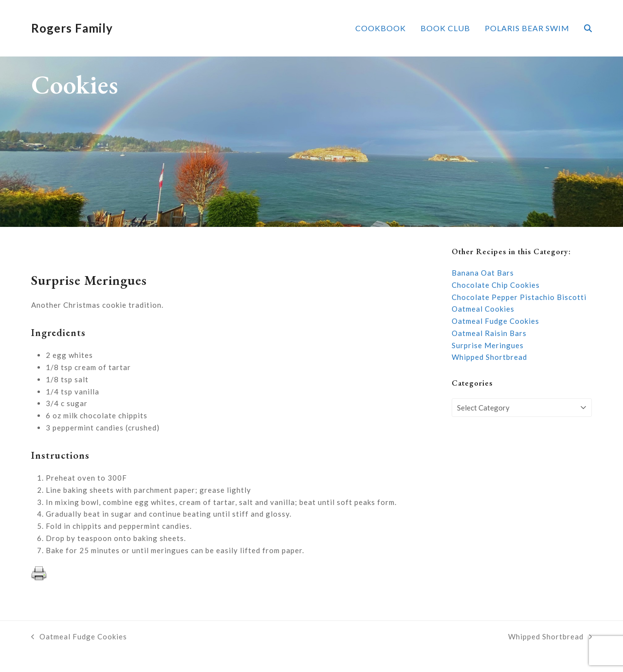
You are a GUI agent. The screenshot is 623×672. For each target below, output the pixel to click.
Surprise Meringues (488, 345)
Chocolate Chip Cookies (496, 285)
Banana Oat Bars (483, 273)
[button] (588, 28)
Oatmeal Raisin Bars (489, 333)
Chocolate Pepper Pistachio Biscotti (519, 297)
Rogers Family (72, 28)
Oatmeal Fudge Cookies (495, 321)
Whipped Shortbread (489, 357)
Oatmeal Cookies (483, 309)
